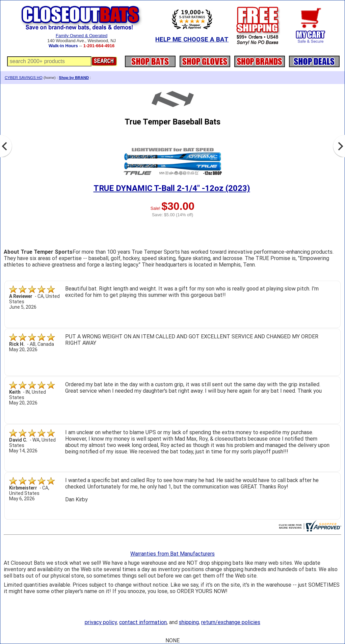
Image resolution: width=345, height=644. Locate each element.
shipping (189, 622)
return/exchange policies (231, 622)
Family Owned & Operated (82, 36)
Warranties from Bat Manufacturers (172, 554)
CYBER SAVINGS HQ (24, 78)
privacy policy (101, 622)
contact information (143, 622)
